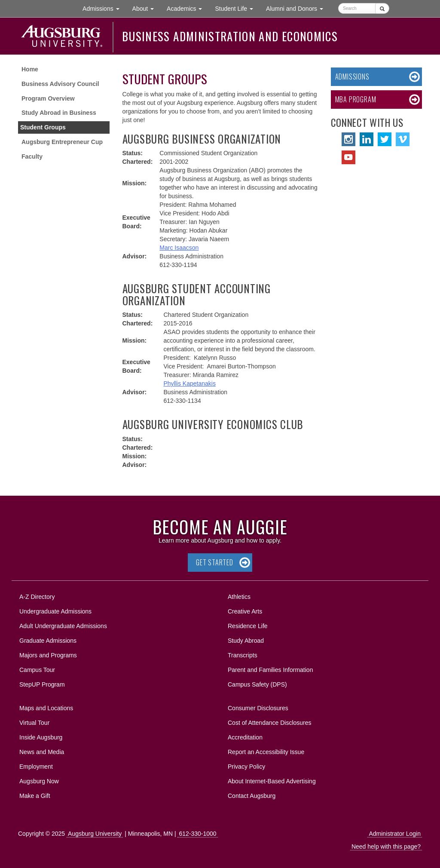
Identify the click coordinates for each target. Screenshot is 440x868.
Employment (36, 767)
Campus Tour (37, 670)
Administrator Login (395, 834)
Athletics (239, 597)
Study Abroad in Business (59, 113)
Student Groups (43, 127)
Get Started (215, 562)
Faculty (32, 156)
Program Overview (48, 98)
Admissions (352, 77)
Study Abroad (246, 641)
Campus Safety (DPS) (257, 684)
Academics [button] (188, 8)
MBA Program (356, 99)
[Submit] (382, 8)
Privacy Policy (246, 767)
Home (30, 69)
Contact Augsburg (252, 796)
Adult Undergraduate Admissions (63, 626)
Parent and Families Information (270, 670)
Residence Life (248, 626)
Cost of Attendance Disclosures (270, 723)
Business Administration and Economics (230, 36)
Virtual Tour (34, 723)
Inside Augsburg (41, 737)
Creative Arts (245, 611)
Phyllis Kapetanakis (190, 383)
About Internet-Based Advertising (272, 781)
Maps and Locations (46, 708)
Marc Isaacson (179, 248)
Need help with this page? (386, 847)
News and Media (42, 752)
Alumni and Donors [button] (298, 8)
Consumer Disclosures (258, 708)
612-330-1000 (197, 834)
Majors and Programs (48, 654)
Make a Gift (35, 796)
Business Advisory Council (60, 84)
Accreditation (245, 737)
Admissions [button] (104, 8)
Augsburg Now (39, 781)
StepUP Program (42, 684)
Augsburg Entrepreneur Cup (62, 142)
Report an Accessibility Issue (266, 752)
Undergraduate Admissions (55, 611)
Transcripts (243, 655)
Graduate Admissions (48, 641)
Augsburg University (95, 834)
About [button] (146, 11)
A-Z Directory (37, 597)
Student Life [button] (237, 8)
